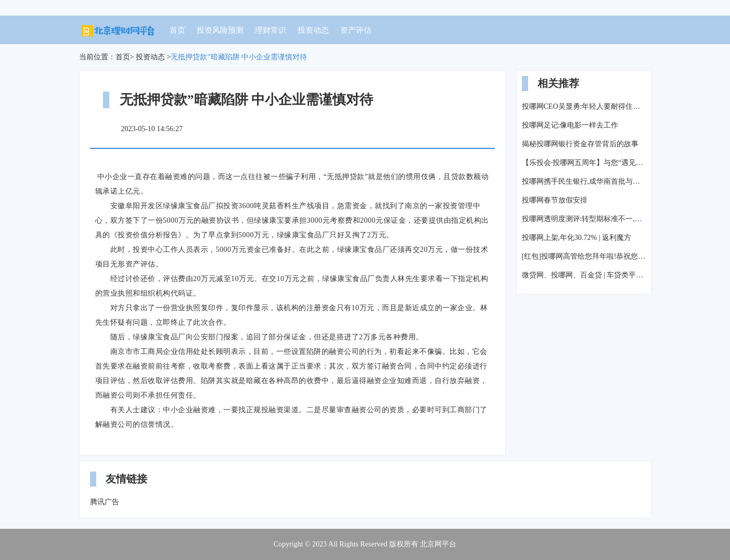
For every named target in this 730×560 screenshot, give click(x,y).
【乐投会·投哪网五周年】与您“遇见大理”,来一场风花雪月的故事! (584, 163)
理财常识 (271, 30)
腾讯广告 (105, 502)
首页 (177, 30)
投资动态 (313, 30)
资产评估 (356, 30)
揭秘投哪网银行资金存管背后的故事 (580, 144)
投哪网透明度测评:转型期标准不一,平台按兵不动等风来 (584, 219)
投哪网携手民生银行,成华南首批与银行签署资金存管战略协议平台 (584, 181)
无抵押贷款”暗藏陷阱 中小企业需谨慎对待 (239, 57)
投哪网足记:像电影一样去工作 (570, 125)
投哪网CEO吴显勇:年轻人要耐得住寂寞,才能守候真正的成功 (584, 106)
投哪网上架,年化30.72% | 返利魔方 (577, 238)
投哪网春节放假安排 (555, 200)
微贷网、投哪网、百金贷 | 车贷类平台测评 (584, 275)
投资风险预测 (220, 30)
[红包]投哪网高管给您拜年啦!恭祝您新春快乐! (584, 256)
